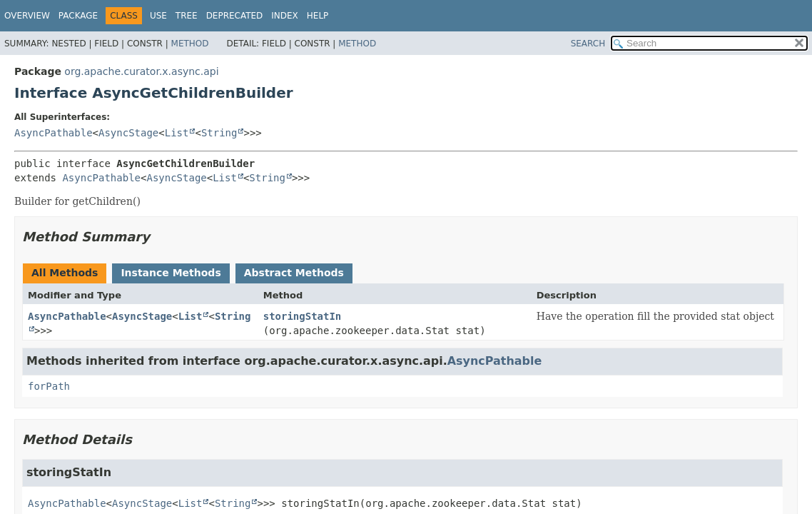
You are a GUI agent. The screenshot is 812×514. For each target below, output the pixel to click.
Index (285, 16)
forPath (49, 386)
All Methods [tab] (65, 273)
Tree (187, 16)
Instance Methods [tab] (171, 273)
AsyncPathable (54, 133)
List (177, 133)
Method (190, 44)
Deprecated (235, 16)
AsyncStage (128, 133)
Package (78, 16)
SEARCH (588, 44)
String (219, 133)
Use (158, 16)
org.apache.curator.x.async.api (141, 71)
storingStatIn (303, 316)
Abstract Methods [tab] (294, 273)
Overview (27, 16)
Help (318, 16)
